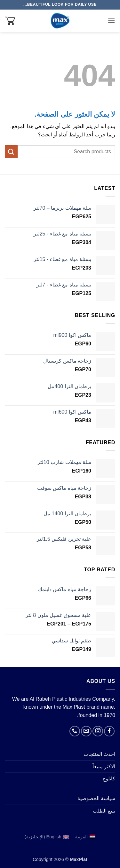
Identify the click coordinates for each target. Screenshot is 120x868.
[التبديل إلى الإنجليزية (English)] (47, 837)
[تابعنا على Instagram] (98, 731)
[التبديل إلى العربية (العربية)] (85, 837)
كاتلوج (109, 779)
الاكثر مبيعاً (104, 767)
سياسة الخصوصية (96, 798)
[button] (111, 21)
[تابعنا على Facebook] (109, 731)
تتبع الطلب (104, 811)
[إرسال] (11, 152)
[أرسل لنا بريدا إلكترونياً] (86, 731)
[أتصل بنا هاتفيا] (75, 731)
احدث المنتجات (99, 754)
